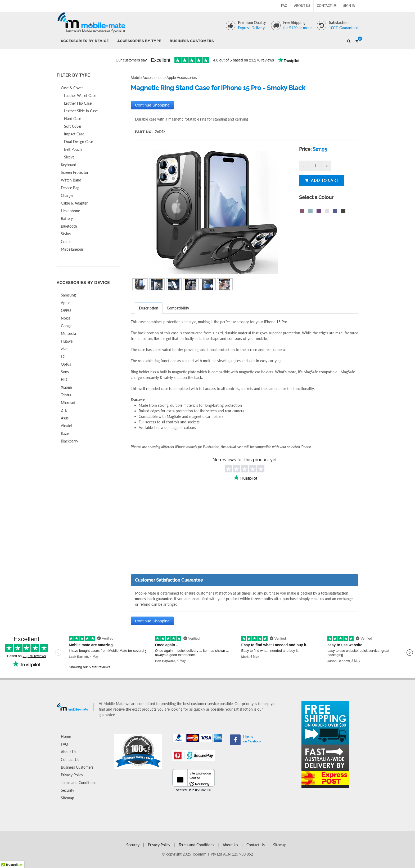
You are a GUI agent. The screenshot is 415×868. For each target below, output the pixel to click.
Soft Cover (73, 126)
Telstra (66, 395)
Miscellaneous (72, 249)
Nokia (66, 318)
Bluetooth (69, 226)
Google (67, 326)
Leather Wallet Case (80, 96)
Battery (67, 218)
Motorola (68, 333)
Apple (66, 303)
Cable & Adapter (74, 203)
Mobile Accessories (147, 78)
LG (63, 356)
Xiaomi (66, 387)
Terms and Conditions (79, 783)
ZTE (64, 410)
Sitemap (67, 798)
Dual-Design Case (78, 142)
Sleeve (69, 157)
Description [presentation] (149, 308)
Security (67, 790)
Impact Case (74, 134)
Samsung (68, 295)
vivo (64, 349)
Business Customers (77, 767)
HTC (65, 380)
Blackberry (69, 441)
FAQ (284, 6)
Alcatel (66, 426)
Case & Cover (72, 88)
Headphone (70, 211)
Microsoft (69, 403)
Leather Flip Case (78, 103)
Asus (65, 418)
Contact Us (327, 6)
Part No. (144, 132)
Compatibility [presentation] (178, 308)
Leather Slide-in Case (81, 111)
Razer (65, 433)
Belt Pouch (73, 149)
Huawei (67, 341)
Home (66, 736)
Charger (67, 195)
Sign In (349, 6)
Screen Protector (75, 172)
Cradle (66, 242)
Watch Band (71, 180)
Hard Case (73, 119)
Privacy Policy (72, 775)
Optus (66, 364)
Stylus (66, 234)
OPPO (66, 310)
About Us (302, 6)
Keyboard (69, 165)
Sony (65, 372)
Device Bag (70, 188)
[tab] (149, 308)
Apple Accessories (182, 78)
